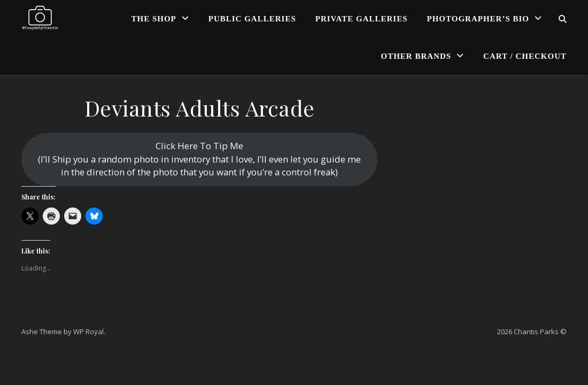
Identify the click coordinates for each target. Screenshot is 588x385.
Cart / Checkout (525, 56)
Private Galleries (362, 19)
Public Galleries (252, 19)
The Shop (154, 19)
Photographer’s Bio (478, 19)
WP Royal (88, 332)
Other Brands (416, 56)
